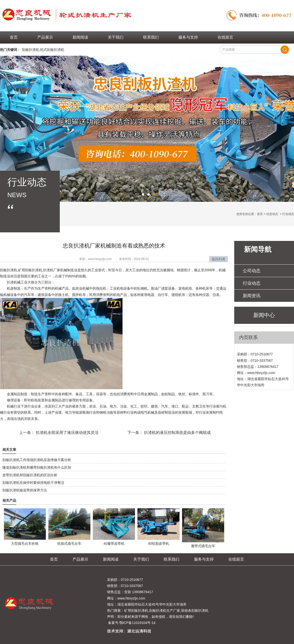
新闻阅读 (80, 37)
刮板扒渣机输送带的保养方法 (25, 490)
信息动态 (272, 214)
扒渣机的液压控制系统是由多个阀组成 (177, 433)
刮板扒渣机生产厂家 (165, 610)
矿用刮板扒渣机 (30, 270)
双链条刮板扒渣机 (195, 610)
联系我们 (151, 37)
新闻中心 (264, 315)
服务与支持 (188, 37)
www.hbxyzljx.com (100, 259)
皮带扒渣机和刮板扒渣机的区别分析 (30, 475)
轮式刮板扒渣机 (52, 50)
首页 (14, 37)
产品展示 (45, 37)
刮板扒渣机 (31, 50)
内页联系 (248, 337)
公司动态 (252, 271)
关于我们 (116, 37)
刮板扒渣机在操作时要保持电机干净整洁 (33, 483)
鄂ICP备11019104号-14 (137, 623)
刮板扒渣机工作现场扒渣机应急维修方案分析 (37, 460)
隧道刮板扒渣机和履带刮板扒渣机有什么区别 (37, 467)
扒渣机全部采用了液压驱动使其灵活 (67, 433)
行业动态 (252, 283)
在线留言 (225, 37)
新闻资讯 (252, 296)
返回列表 (219, 259)
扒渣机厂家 (52, 270)
